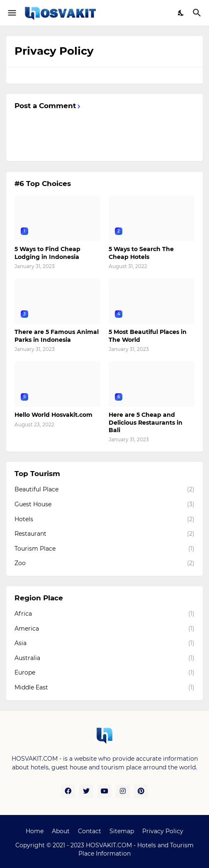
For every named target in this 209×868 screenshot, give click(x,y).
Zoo (104, 563)
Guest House (104, 505)
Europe (104, 673)
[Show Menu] (11, 13)
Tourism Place (104, 549)
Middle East (104, 688)
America (104, 629)
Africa (104, 614)
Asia (104, 643)
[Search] (198, 13)
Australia (104, 658)
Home (35, 831)
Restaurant (104, 534)
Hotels (104, 520)
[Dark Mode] (181, 13)
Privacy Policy (163, 831)
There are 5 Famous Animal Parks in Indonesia (57, 336)
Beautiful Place (104, 490)
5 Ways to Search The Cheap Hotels (141, 253)
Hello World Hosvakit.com (53, 415)
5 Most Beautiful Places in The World (148, 336)
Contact (90, 831)
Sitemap (122, 831)
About (61, 831)
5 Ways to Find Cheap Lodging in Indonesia (47, 253)
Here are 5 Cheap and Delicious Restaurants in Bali (146, 422)
